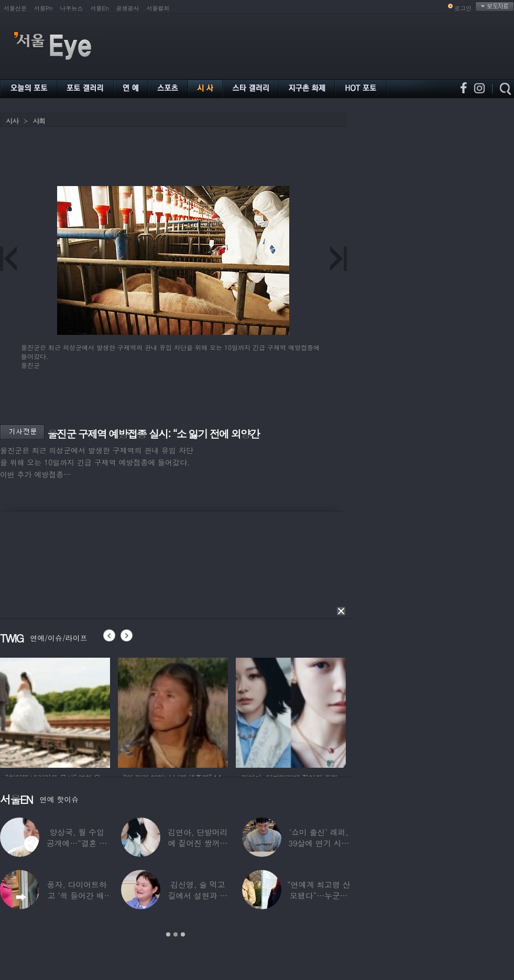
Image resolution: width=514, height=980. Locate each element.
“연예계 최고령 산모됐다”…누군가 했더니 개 (319, 895)
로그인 (463, 8)
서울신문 (15, 8)
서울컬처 (158, 8)
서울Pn (43, 8)
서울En (99, 8)
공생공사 (128, 8)
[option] (55, 711)
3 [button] (183, 934)
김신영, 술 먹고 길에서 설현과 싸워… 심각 (198, 895)
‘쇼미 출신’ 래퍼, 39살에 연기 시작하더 (319, 843)
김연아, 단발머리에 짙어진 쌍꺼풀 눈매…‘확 (198, 843)
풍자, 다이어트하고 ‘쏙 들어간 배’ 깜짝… (77, 895)
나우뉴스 (71, 8)
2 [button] (176, 934)
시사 (12, 121)
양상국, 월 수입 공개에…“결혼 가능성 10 (77, 843)
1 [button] (168, 934)
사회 (39, 121)
